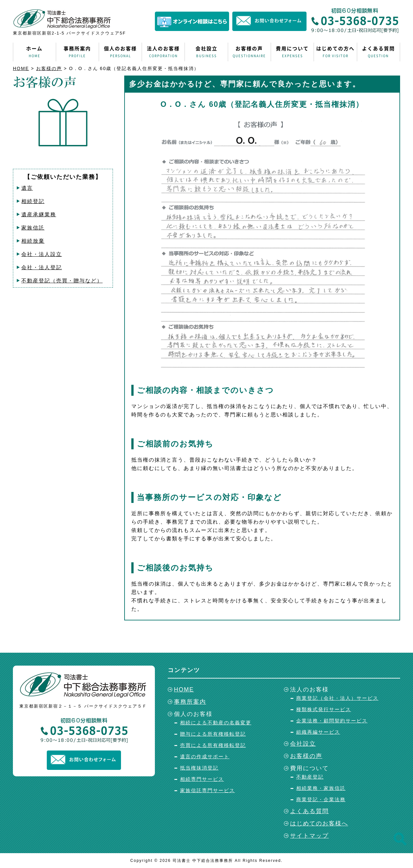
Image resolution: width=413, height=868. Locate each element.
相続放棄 (33, 241)
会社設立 (206, 52)
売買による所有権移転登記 (213, 745)
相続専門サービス (202, 779)
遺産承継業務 (39, 214)
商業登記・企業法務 (321, 799)
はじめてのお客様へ (319, 823)
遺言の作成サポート (205, 756)
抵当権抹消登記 (199, 768)
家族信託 (33, 228)
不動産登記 (310, 777)
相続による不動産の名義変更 (216, 723)
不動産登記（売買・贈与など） (62, 281)
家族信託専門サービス (207, 790)
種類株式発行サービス (324, 709)
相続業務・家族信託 (321, 788)
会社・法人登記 (42, 267)
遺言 (27, 188)
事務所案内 (77, 52)
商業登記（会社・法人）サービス (337, 698)
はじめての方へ (335, 52)
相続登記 (33, 201)
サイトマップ (309, 836)
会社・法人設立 (42, 254)
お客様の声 (249, 52)
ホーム (35, 52)
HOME (21, 68)
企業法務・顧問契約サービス (332, 721)
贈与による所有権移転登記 (213, 734)
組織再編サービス (318, 732)
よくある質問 (378, 52)
